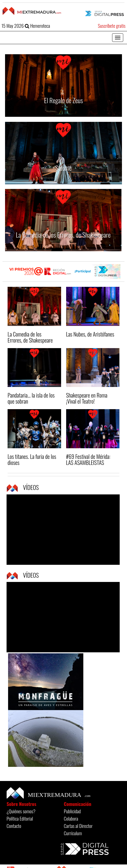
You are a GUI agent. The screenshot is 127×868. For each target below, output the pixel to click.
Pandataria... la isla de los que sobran (31, 398)
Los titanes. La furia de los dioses (32, 459)
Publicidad (72, 811)
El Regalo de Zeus (64, 100)
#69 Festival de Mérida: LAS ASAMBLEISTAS (88, 459)
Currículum (73, 833)
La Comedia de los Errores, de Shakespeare (63, 235)
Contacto (14, 826)
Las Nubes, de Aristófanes (90, 334)
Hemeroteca (37, 25)
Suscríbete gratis (112, 26)
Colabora (71, 818)
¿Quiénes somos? (21, 811)
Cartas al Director (78, 826)
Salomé (63, 168)
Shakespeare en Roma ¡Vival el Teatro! (87, 398)
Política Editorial (20, 818)
